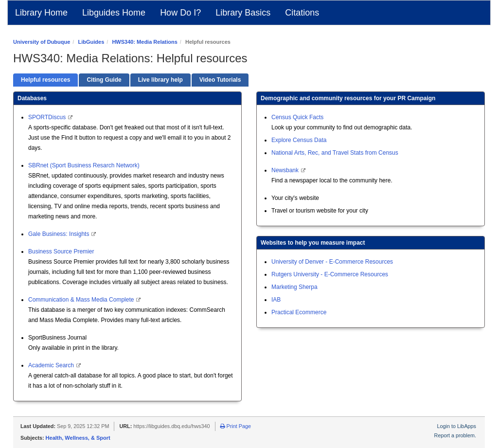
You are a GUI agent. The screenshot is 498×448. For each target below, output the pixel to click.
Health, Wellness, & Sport (78, 438)
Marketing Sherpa (294, 287)
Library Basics (243, 13)
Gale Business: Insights (60, 234)
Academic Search (52, 365)
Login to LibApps (457, 426)
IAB (276, 300)
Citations (302, 13)
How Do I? (180, 13)
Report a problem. (455, 435)
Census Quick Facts (297, 117)
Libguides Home (114, 13)
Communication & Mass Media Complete (82, 300)
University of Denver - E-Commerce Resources (332, 262)
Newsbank (286, 170)
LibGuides (91, 42)
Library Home (41, 13)
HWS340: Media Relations (144, 42)
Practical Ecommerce (299, 312)
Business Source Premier (61, 251)
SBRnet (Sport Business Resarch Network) (84, 165)
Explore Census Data (299, 140)
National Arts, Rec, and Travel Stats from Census (335, 153)
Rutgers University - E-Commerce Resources (330, 274)
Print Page (236, 426)
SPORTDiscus (48, 117)
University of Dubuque (42, 42)
